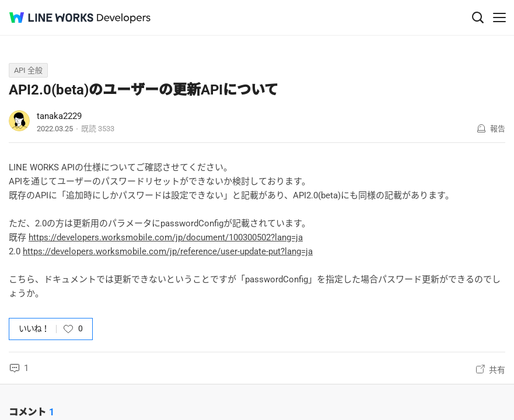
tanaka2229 (59, 116)
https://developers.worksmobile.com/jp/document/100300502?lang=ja (166, 237)
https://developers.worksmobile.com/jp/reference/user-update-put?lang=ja (168, 251)
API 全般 (28, 70)
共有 (497, 370)
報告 (498, 129)
